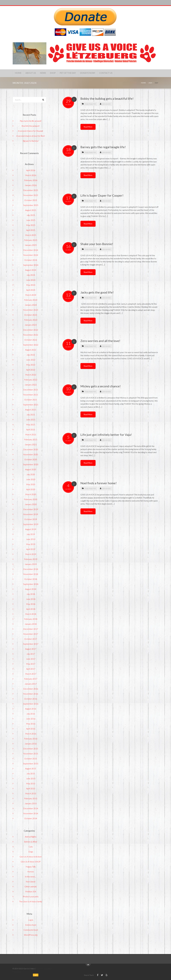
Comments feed (31, 930)
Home (19, 73)
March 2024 (31, 295)
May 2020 (31, 484)
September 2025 (31, 205)
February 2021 (31, 439)
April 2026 (31, 170)
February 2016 (31, 739)
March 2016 (31, 734)
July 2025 (31, 215)
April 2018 (31, 609)
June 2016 (31, 719)
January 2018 (31, 624)
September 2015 (31, 764)
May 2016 (31, 724)
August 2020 (31, 469)
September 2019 (31, 524)
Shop (59, 73)
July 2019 (31, 534)
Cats (31, 847)
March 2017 (31, 674)
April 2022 (31, 370)
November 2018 (31, 574)
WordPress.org (31, 935)
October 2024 (31, 260)
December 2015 (31, 749)
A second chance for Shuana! (31, 131)
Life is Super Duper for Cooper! (102, 195)
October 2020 (31, 459)
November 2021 (31, 395)
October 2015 (31, 759)
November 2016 (31, 694)
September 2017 (31, 644)
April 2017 (31, 669)
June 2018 (31, 599)
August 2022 (31, 350)
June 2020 (31, 479)
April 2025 (31, 230)
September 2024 (31, 265)
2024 (150, 83)
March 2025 (31, 235)
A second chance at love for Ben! (31, 136)
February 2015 (31, 798)
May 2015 (31, 783)
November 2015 (31, 754)
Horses (31, 872)
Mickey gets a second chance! (101, 386)
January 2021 (31, 444)
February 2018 (31, 619)
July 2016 (31, 714)
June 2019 (31, 539)
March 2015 (31, 793)
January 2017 (31, 684)
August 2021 (31, 410)
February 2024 (31, 300)
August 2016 (31, 709)
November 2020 (31, 454)
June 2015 (31, 778)
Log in (31, 920)
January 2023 (31, 325)
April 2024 (31, 290)
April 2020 (31, 489)
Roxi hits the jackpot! (31, 126)
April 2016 (31, 729)
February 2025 (31, 240)
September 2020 (31, 464)
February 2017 (31, 679)
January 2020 (31, 504)
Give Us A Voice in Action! (31, 857)
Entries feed (31, 925)
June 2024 (31, 280)
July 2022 (31, 355)
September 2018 (31, 584)
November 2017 (31, 634)
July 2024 (31, 275)
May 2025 (31, 225)
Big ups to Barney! (31, 141)
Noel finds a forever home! (99, 483)
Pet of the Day (75, 73)
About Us (33, 73)
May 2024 (31, 285)
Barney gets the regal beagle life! (103, 147)
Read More (88, 127)
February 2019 (31, 559)
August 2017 (31, 649)
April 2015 (31, 788)
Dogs (86, 104)
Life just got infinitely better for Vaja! (106, 435)
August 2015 (31, 768)
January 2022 (31, 385)
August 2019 (31, 529)
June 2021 (31, 419)
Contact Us (116, 73)
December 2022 (31, 330)
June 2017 (31, 659)
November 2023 (31, 310)
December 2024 (31, 250)
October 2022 (31, 340)
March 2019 (31, 554)
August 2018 (31, 589)
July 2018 (31, 594)
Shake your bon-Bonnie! (97, 244)
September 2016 (31, 704)
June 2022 (31, 360)
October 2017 (31, 639)
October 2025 (31, 200)
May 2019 (31, 544)
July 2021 (31, 415)
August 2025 (31, 210)
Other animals (31, 886)
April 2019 (31, 549)
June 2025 (31, 220)
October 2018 (31, 579)
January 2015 (31, 803)
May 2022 (31, 365)
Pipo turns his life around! (31, 121)
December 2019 (31, 509)
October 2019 (31, 519)
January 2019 (31, 564)
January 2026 (31, 185)
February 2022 (31, 380)
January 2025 (31, 245)
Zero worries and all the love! (100, 341)
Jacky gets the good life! (97, 292)
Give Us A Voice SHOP (31, 862)
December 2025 (31, 190)
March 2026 (31, 175)
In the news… (31, 877)
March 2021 (31, 434)
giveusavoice (106, 104)
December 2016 (31, 689)
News (47, 73)
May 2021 (31, 424)
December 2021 (31, 390)
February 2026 (31, 180)
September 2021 (31, 405)
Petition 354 (31, 891)
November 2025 (31, 195)
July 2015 (31, 773)
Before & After (31, 842)
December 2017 (31, 629)
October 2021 (31, 400)
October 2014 (31, 818)
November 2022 (31, 335)
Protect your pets (31, 896)
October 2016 (31, 699)
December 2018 (31, 569)
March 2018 (31, 614)
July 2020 (31, 474)
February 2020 (31, 499)
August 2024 (31, 270)
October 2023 (31, 315)
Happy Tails (92, 104)
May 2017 (31, 664)
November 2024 (31, 255)
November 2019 (31, 514)
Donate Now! (97, 73)
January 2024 (31, 305)
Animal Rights (31, 837)
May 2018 (31, 604)
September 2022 (31, 345)
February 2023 (31, 320)
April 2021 (31, 429)
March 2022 (31, 375)
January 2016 (31, 744)
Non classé (31, 882)
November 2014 (31, 813)
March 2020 (31, 494)
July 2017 (31, 654)
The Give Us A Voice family (31, 901)
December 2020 (31, 449)
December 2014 (31, 808)
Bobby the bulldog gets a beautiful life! (107, 98)
